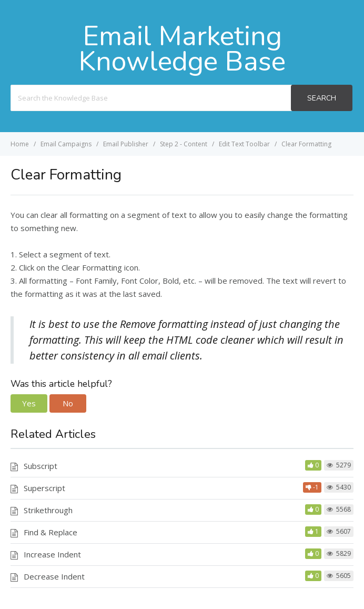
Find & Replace (50, 532)
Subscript (41, 466)
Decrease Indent (54, 576)
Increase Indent (52, 554)
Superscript (44, 488)
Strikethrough (48, 510)
